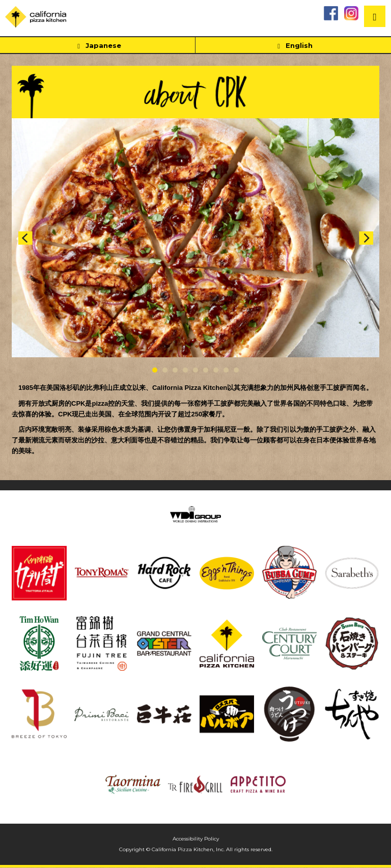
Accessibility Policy (196, 839)
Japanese (97, 46)
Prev (25, 238)
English (293, 46)
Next (366, 238)
